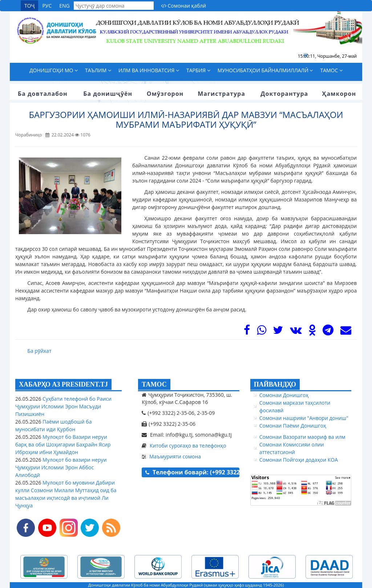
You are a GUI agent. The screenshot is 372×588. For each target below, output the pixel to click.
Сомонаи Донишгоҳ (284, 395)
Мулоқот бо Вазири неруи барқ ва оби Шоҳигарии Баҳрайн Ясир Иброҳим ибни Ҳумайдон (63, 444)
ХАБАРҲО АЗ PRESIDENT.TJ (63, 384)
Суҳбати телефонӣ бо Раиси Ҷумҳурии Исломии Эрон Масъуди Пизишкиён (63, 406)
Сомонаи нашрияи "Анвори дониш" (304, 418)
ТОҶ (29, 6)
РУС (47, 6)
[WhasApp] (262, 332)
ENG (64, 6)
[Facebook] (247, 332)
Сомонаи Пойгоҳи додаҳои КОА (299, 460)
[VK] (296, 332)
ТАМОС (154, 384)
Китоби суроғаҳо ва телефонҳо (188, 446)
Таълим (98, 70)
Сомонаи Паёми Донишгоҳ (293, 426)
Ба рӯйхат (39, 351)
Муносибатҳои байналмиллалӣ (265, 70)
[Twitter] (278, 332)
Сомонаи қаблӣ (183, 6)
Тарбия (198, 70)
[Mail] (346, 332)
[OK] (312, 332)
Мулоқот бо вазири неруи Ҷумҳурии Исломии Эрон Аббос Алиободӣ (61, 467)
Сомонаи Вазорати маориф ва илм (302, 437)
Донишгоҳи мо (54, 70)
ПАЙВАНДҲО (275, 384)
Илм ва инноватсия (149, 70)
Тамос (331, 70)
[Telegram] (328, 332)
